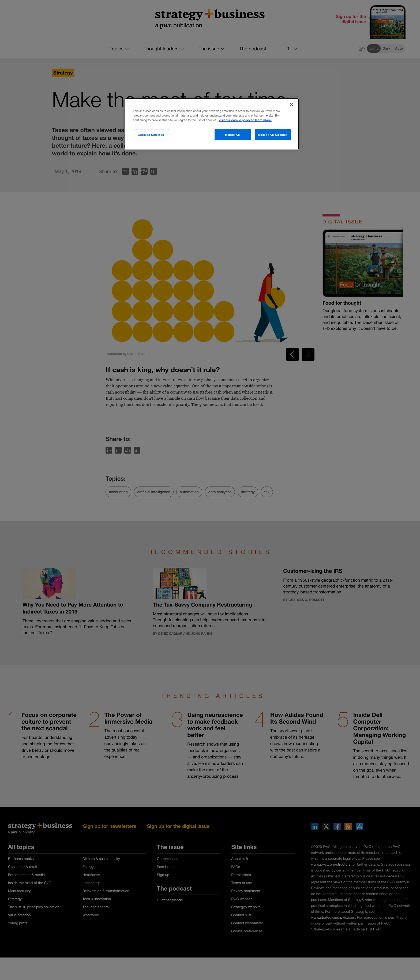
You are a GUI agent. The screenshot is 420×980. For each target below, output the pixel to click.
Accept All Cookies (273, 135)
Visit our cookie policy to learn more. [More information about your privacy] (245, 120)
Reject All (232, 135)
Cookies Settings (151, 135)
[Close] (291, 104)
